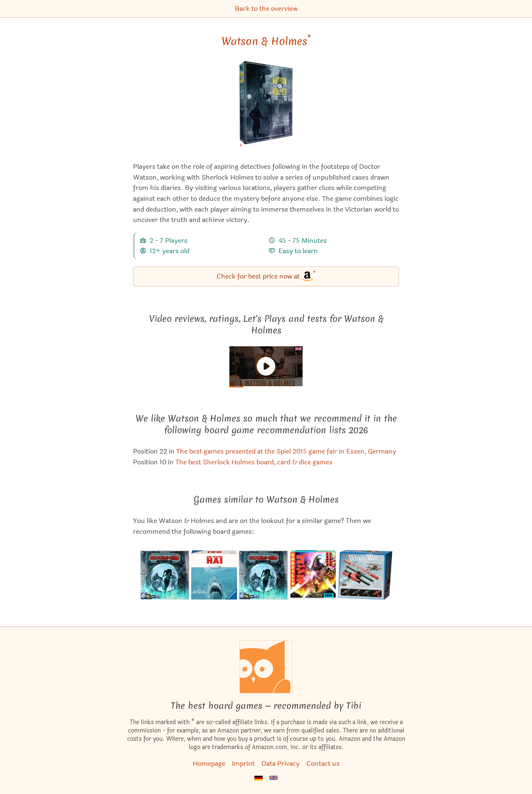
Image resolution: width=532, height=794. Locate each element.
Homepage (209, 763)
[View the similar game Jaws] (214, 575)
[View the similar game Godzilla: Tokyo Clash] (313, 575)
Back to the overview (266, 9)
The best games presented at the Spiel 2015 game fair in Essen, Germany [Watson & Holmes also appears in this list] (286, 451)
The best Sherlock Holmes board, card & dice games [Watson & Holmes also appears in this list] (254, 462)
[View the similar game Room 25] (263, 575)
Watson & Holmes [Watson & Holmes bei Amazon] (266, 41)
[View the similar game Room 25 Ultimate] (165, 575)
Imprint (243, 763)
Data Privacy (281, 763)
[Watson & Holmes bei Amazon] (266, 108)
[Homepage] (266, 667)
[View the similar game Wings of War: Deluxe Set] (365, 575)
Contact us (323, 763)
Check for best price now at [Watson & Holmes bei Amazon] (266, 276)
